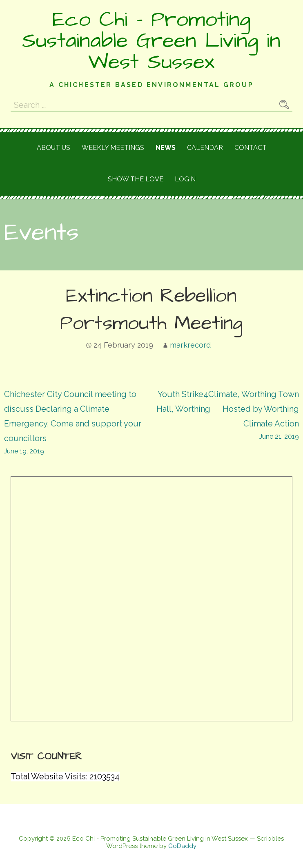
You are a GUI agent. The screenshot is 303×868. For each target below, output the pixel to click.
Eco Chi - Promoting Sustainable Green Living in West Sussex (151, 41)
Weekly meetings (113, 148)
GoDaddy (182, 846)
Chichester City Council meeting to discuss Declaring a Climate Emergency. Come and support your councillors (78, 423)
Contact (251, 148)
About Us (53, 148)
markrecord (190, 345)
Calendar (205, 148)
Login (185, 179)
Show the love (136, 179)
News (166, 148)
